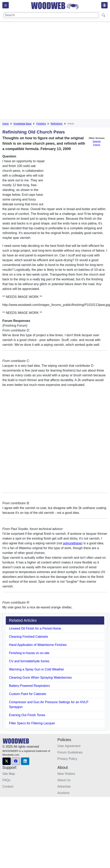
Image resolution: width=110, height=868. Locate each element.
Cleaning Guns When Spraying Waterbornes (40, 678)
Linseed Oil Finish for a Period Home (35, 628)
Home (6, 124)
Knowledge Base (23, 124)
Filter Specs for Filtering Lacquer (32, 723)
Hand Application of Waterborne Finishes (38, 645)
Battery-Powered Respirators (29, 686)
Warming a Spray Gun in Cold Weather (37, 669)
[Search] (51, 15)
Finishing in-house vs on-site (29, 653)
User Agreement (69, 746)
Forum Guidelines (70, 752)
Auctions (63, 793)
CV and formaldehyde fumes (29, 661)
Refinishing (56, 124)
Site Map (9, 774)
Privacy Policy (67, 759)
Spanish (97, 141)
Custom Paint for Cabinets (28, 694)
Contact (8, 786)
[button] (7, 761)
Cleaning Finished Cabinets (28, 637)
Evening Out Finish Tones (27, 715)
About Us (64, 780)
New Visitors (66, 774)
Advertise (64, 786)
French (97, 145)
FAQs (6, 780)
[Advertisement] (47, 71)
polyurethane (72, 543)
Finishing (41, 124)
